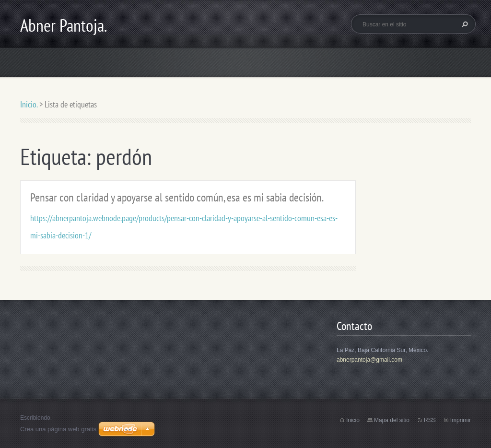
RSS (430, 420)
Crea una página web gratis (58, 429)
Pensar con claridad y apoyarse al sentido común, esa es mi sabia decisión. (177, 197)
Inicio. (29, 104)
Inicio (353, 420)
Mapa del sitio (392, 420)
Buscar (464, 24)
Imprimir (461, 420)
